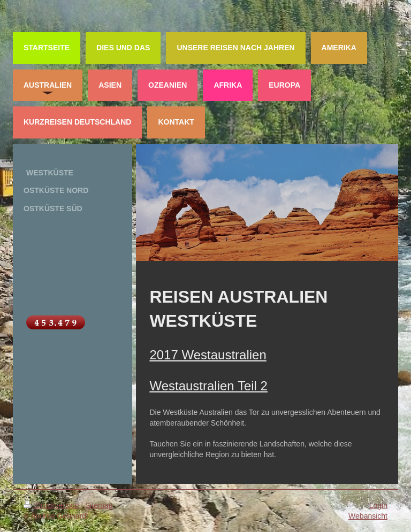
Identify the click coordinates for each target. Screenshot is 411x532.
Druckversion (52, 505)
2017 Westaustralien (208, 355)
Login (378, 505)
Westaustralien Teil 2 (208, 386)
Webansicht (368, 516)
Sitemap (99, 505)
